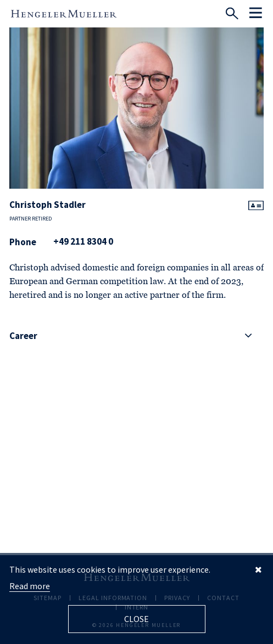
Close (136, 619)
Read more (30, 586)
